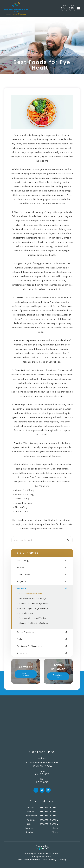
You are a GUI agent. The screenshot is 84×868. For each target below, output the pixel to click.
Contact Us (58, 676)
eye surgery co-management (29, 646)
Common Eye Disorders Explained (34, 623)
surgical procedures (25, 632)
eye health (22, 589)
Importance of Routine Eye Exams (34, 604)
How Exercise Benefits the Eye (33, 599)
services (20, 568)
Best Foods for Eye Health (31, 594)
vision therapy (23, 561)
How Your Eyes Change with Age (34, 608)
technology (22, 653)
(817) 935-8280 (42, 774)
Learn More (26, 674)
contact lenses (23, 574)
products (21, 639)
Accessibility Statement (29, 860)
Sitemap (62, 860)
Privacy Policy (49, 860)
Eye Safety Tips (26, 613)
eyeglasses (22, 582)
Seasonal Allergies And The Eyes (33, 618)
